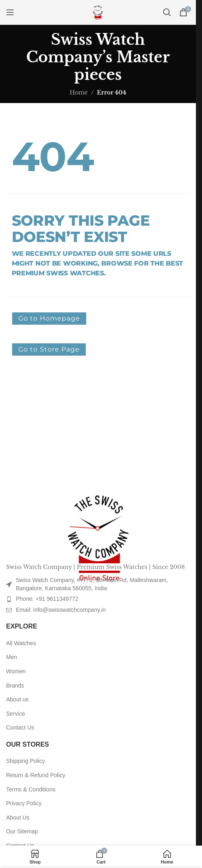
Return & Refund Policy (36, 775)
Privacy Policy (24, 803)
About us (17, 699)
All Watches (21, 643)
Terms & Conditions (31, 789)
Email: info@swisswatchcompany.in (61, 610)
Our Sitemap (22, 831)
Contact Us (20, 727)
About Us (18, 817)
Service (16, 714)
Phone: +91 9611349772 (47, 599)
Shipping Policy (26, 761)
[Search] (167, 12)
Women (16, 671)
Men (12, 657)
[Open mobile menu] (10, 12)
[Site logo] (98, 12)
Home (79, 92)
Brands (15, 686)
